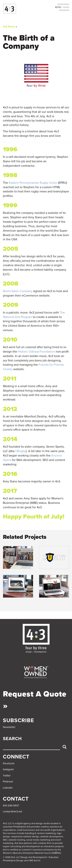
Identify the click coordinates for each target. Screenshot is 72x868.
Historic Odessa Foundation (36, 352)
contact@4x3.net (12, 812)
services (12, 833)
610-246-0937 (11, 806)
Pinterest (8, 782)
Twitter (7, 776)
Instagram (8, 769)
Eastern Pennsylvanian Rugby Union (33, 183)
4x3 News (9, 27)
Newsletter (9, 727)
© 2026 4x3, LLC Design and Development (25, 857)
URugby (21, 451)
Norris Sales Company (18, 291)
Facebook (9, 763)
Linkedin (8, 788)
